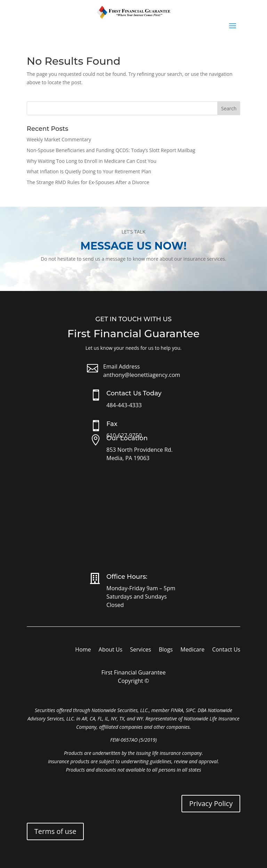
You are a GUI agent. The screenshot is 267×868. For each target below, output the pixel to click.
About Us (111, 650)
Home (83, 650)
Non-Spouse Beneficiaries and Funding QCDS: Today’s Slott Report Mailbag (111, 150)
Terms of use (55, 831)
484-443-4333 (124, 405)
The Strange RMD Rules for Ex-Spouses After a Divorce (88, 182)
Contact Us (226, 650)
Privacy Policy (211, 803)
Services (141, 650)
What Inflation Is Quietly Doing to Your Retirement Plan (89, 171)
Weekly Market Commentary (59, 139)
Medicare (192, 650)
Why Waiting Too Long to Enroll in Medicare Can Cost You (92, 161)
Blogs (166, 650)
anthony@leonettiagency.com (142, 375)
